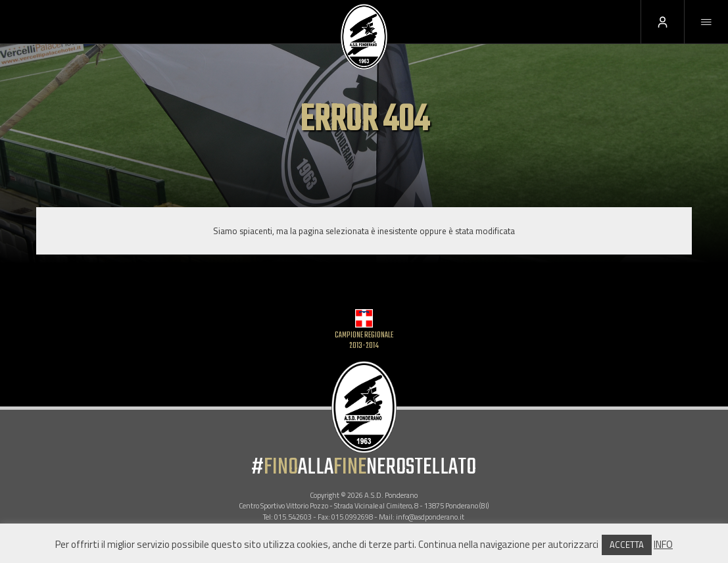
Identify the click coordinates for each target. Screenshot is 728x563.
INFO (663, 544)
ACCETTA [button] (627, 545)
